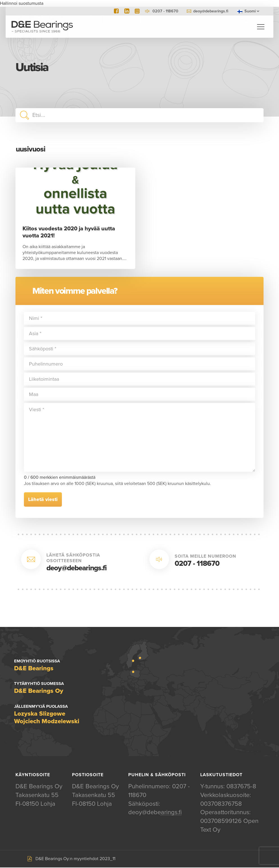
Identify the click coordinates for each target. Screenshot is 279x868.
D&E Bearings (42, 27)
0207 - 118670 (197, 564)
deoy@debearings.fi (211, 11)
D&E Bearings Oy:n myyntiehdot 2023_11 (75, 859)
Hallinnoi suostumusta (22, 3)
